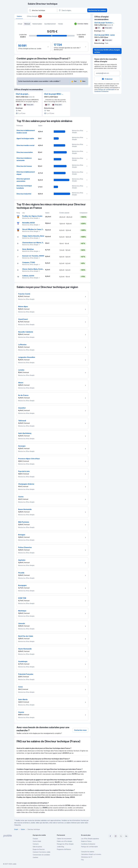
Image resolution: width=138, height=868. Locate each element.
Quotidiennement (50, 24)
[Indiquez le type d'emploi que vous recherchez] (42, 10)
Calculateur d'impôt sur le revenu (91, 854)
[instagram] (116, 836)
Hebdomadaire (37, 24)
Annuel (20, 24)
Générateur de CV (87, 857)
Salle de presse (37, 847)
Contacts (36, 844)
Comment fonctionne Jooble (42, 852)
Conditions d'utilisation (101, 91)
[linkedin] (126, 836)
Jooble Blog (60, 847)
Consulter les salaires (88, 852)
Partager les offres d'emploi (65, 844)
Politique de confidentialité (106, 89)
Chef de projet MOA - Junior (53, 94)
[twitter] (121, 836)
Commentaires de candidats (41, 855)
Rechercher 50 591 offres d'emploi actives (107, 51)
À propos (35, 839)
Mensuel (27, 24)
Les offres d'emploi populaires (90, 839)
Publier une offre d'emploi (64, 841)
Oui (74, 81)
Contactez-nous (80, 730)
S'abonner (107, 79)
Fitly (82, 860)
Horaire (61, 24)
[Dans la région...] (72, 10)
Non (83, 81)
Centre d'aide (37, 841)
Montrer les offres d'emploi (80, 132)
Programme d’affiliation (64, 849)
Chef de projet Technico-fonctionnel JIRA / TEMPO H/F (25, 94)
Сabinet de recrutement (64, 839)
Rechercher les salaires (97, 10)
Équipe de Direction (39, 849)
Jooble (14, 864)
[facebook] (110, 836)
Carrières (35, 857)
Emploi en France (86, 841)
